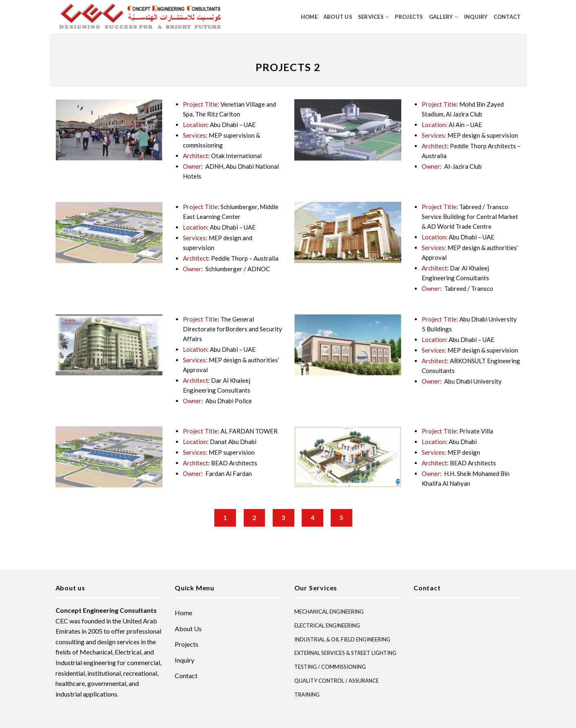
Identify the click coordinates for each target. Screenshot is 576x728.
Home (309, 17)
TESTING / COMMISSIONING (330, 667)
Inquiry (476, 17)
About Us (338, 17)
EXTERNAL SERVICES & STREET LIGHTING (345, 653)
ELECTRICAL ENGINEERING (327, 625)
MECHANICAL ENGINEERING (329, 612)
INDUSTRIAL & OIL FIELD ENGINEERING (342, 639)
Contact (507, 17)
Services (374, 17)
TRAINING (307, 695)
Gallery (444, 17)
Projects (409, 17)
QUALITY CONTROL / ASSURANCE (337, 681)
